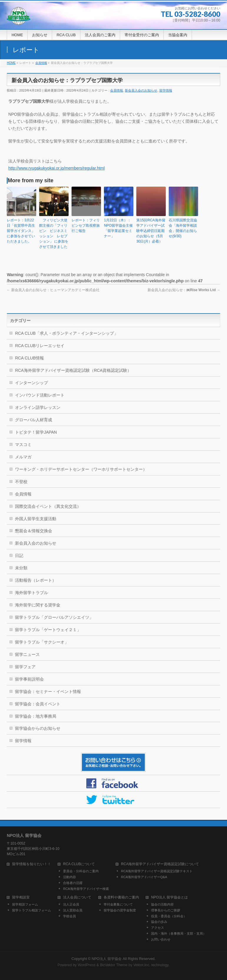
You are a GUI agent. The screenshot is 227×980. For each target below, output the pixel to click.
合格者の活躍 (73, 883)
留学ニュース (27, 654)
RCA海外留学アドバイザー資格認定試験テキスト (157, 871)
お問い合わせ (161, 939)
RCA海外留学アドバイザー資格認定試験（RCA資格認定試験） (73, 370)
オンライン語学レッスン (38, 407)
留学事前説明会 (29, 679)
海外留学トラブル (32, 593)
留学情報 (166, 90)
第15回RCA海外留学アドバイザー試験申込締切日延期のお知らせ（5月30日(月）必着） (151, 231)
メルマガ (23, 457)
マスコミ (23, 445)
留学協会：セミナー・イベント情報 (48, 692)
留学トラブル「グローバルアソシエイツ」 (54, 617)
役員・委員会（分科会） (169, 916)
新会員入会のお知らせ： (184, 290)
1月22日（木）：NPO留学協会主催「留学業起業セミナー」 (118, 228)
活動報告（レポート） (36, 580)
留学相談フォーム (25, 904)
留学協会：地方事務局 (36, 716)
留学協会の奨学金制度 (120, 910)
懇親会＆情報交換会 (34, 531)
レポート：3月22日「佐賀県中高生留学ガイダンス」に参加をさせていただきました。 (21, 231)
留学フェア (25, 667)
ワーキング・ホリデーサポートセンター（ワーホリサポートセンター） (81, 469)
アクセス (158, 928)
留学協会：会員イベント (38, 704)
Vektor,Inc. (142, 965)
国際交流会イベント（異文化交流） (48, 506)
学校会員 (69, 916)
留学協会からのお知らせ (38, 728)
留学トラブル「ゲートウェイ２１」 (48, 630)
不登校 (21, 482)
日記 (19, 556)
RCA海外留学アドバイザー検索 (86, 889)
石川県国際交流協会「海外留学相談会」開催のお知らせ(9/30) (183, 228)
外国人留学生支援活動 (36, 519)
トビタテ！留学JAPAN (36, 432)
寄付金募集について (118, 904)
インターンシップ (32, 383)
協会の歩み (159, 922)
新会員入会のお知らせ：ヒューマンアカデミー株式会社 (53, 290)
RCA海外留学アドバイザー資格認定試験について (160, 864)
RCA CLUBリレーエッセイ (40, 346)
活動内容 (69, 877)
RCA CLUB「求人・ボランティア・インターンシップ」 (67, 333)
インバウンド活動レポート (40, 395)
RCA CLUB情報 (29, 358)
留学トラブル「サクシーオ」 (42, 642)
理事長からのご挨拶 (166, 910)
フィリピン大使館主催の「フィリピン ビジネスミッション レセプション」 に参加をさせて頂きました (54, 233)
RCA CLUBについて (79, 864)
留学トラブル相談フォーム (32, 910)
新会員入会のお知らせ (141, 90)
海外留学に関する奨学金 (38, 605)
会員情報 (117, 90)
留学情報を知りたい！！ (32, 864)
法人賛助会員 (73, 910)
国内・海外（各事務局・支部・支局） (179, 933)
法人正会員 (71, 904)
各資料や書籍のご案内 (121, 897)
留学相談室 (21, 897)
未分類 (21, 568)
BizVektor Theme (114, 965)
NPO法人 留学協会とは (169, 897)
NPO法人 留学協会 (107, 959)
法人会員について (77, 897)
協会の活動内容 (162, 904)
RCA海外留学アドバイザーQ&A (144, 877)
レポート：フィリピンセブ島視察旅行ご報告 (86, 225)
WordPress (87, 965)
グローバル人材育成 (34, 420)
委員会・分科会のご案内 (81, 871)
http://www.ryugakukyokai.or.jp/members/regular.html (57, 168)
